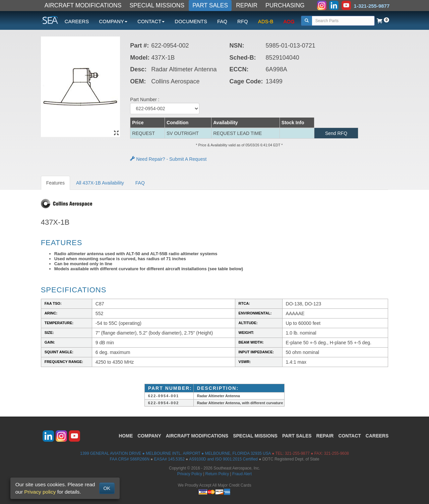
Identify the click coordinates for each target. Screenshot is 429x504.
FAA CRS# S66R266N (129, 459)
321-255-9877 (297, 453)
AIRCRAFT (197, 436)
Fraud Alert (242, 474)
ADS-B (266, 21)
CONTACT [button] (151, 21)
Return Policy (217, 474)
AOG (289, 21)
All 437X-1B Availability (100, 183)
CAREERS (77, 21)
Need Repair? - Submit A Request (168, 159)
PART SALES (210, 5)
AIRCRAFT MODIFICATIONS (83, 5)
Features (55, 183)
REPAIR (247, 5)
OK (107, 488)
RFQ (243, 21)
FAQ (222, 21)
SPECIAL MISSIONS (157, 5)
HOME (126, 436)
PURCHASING (285, 5)
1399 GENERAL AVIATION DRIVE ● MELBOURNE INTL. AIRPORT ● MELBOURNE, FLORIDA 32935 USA (175, 453)
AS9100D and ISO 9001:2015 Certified (223, 459)
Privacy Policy (190, 474)
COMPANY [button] (113, 21)
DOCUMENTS (191, 21)
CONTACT (349, 436)
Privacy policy (40, 492)
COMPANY (149, 436)
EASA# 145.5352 (169, 459)
